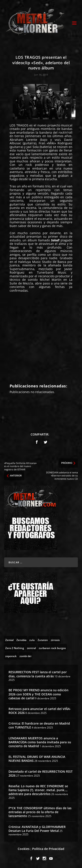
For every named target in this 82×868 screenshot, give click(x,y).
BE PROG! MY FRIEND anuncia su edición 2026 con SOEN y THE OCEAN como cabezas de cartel (38, 694)
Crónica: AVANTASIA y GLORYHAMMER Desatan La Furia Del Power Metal (37, 829)
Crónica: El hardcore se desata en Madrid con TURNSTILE (39, 725)
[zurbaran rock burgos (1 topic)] (52, 648)
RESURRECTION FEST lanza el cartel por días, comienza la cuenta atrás (38, 674)
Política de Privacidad (48, 849)
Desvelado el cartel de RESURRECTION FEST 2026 (41, 773)
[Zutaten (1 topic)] (43, 640)
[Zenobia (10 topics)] (21, 640)
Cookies (24, 849)
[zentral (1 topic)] (31, 648)
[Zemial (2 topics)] (9, 640)
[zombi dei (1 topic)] (25, 656)
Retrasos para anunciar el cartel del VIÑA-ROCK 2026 (40, 711)
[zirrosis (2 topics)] (55, 640)
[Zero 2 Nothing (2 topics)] (15, 648)
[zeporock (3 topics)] (11, 656)
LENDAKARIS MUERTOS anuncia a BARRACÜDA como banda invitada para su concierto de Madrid (40, 742)
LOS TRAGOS (19, 125)
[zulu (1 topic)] (32, 640)
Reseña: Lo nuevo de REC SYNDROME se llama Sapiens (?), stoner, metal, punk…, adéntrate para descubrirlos (38, 790)
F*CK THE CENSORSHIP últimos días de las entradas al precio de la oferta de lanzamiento (40, 812)
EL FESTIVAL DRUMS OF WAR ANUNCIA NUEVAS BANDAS (37, 759)
